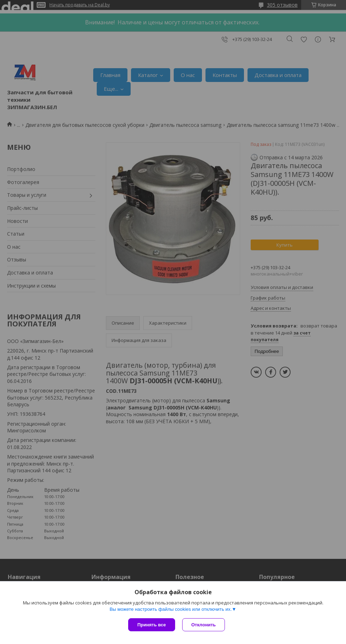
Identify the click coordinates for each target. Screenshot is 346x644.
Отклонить (204, 625)
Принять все (152, 625)
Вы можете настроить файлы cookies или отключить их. (171, 609)
